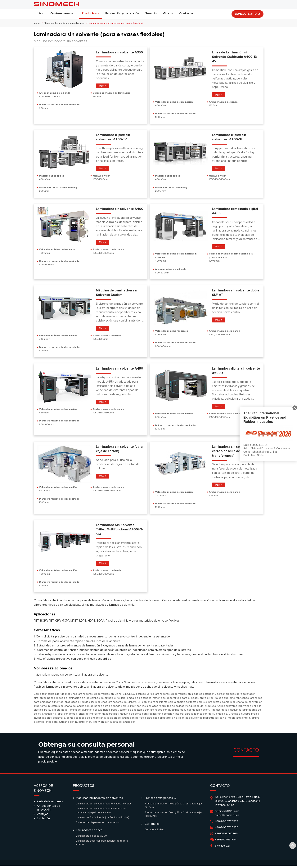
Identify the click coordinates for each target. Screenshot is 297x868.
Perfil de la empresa (50, 804)
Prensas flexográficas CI (160, 800)
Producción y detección (122, 13)
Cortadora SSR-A (154, 832)
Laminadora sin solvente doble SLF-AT (231, 294)
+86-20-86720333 (227, 824)
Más (101, 86)
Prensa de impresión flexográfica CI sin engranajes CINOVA (174, 808)
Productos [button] (89, 13)
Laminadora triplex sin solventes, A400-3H (229, 138)
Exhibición (43, 821)
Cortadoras (152, 826)
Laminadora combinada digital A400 (236, 212)
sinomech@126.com (227, 813)
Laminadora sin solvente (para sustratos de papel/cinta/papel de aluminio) (101, 813)
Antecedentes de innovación (48, 810)
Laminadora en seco (89, 832)
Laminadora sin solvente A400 (120, 209)
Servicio (151, 13)
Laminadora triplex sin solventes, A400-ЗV (113, 138)
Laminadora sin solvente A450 (120, 370)
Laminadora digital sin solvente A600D (229, 372)
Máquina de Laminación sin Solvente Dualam (117, 294)
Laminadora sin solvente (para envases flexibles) (104, 806)
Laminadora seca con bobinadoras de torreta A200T (102, 845)
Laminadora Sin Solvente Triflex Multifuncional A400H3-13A (120, 532)
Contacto (186, 13)
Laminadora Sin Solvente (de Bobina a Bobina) (103, 820)
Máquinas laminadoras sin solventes (64, 23)
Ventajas (43, 816)
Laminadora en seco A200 (91, 838)
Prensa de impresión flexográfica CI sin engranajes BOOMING (174, 817)
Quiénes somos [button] (62, 13)
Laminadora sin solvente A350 (120, 52)
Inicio (40, 13)
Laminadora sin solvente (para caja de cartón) (120, 451)
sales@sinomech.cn (227, 817)
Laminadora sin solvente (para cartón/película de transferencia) (236, 453)
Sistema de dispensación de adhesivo (98, 825)
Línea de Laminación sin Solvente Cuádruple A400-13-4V (235, 57)
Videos (168, 13)
